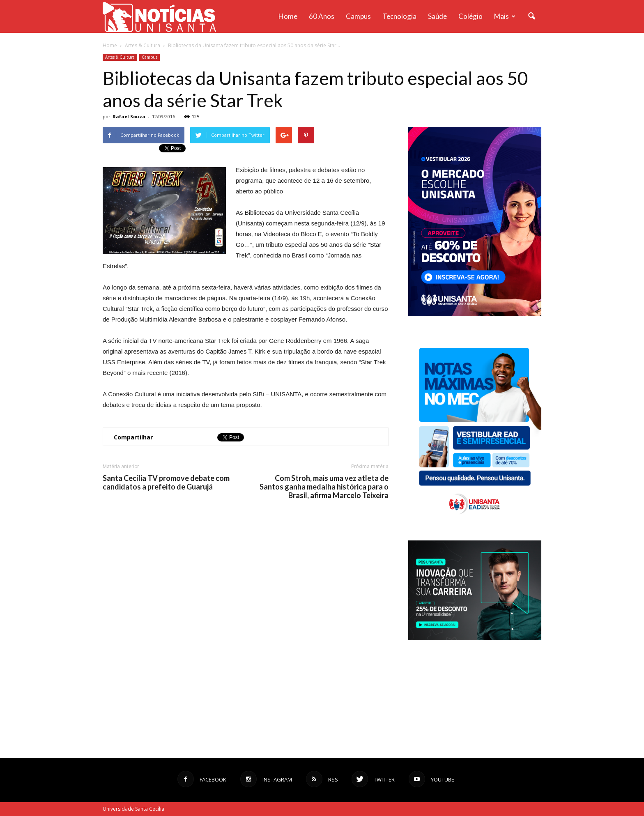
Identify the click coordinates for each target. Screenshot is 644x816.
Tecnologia (399, 16)
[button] (531, 16)
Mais (505, 16)
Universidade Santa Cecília (133, 809)
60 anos (322, 16)
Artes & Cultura (120, 57)
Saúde (437, 16)
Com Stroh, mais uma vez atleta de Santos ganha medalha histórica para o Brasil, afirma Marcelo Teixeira (324, 487)
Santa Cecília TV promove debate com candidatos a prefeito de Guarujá (166, 483)
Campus (358, 16)
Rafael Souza (129, 116)
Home (288, 16)
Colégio (470, 16)
